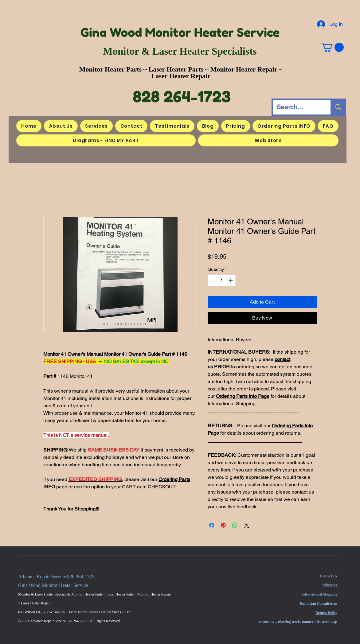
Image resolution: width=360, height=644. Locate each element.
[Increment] (231, 280)
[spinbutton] (222, 280)
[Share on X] (247, 525)
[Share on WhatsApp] (235, 525)
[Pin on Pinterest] (223, 525)
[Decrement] (212, 280)
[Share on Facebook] (212, 525)
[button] (332, 47)
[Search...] (297, 107)
